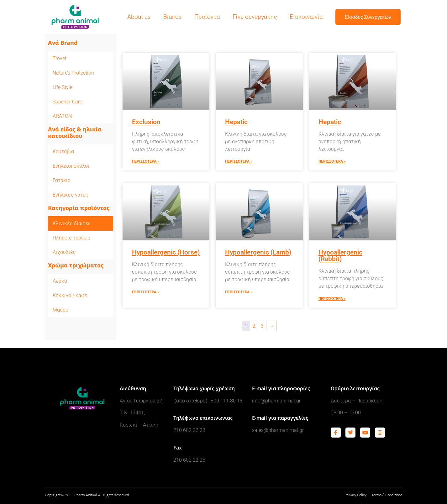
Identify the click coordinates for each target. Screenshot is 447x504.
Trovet (60, 58)
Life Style (63, 87)
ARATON (62, 116)
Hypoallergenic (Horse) (166, 252)
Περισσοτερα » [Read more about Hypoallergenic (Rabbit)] (332, 299)
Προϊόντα (207, 17)
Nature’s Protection (73, 73)
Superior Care (67, 102)
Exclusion (146, 122)
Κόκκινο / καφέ (70, 295)
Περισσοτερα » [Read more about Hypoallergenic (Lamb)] (239, 292)
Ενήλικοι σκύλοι (71, 166)
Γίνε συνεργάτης (255, 17)
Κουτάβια (63, 152)
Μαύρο (60, 310)
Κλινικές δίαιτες (72, 223)
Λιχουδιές (64, 252)
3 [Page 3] (262, 326)
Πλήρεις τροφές (71, 238)
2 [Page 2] (254, 326)
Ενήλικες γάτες (71, 195)
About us (139, 17)
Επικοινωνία (306, 17)
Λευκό (60, 281)
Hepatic (236, 122)
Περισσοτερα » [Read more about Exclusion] (146, 161)
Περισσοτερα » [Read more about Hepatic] (239, 161)
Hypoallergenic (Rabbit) (340, 256)
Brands (173, 17)
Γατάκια (62, 180)
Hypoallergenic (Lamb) (258, 252)
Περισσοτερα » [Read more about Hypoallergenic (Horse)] (146, 292)
